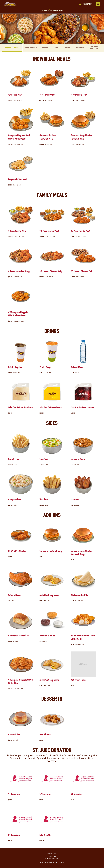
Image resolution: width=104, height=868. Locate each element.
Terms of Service (52, 854)
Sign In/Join (85, 4)
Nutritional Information (52, 858)
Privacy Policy (52, 856)
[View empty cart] (98, 4)
